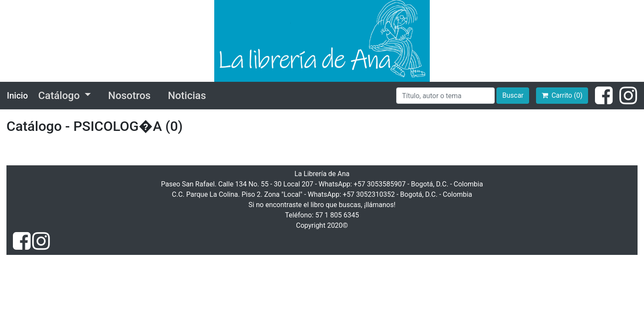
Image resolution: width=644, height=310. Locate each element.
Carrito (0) (562, 95)
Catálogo (60, 96)
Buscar (513, 95)
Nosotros (129, 96)
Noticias (187, 96)
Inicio (17, 96)
